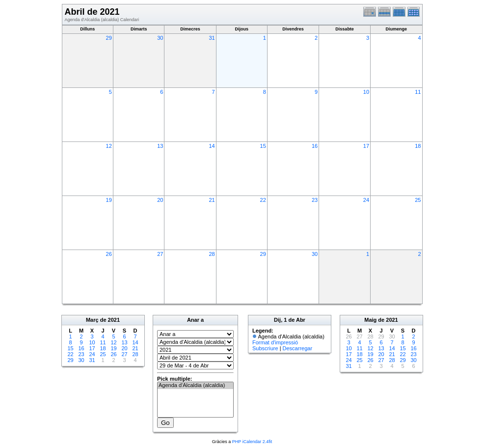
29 (109, 38)
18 (418, 146)
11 (418, 92)
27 (160, 254)
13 (160, 146)
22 (263, 200)
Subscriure (265, 348)
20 (160, 200)
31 (212, 38)
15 (263, 146)
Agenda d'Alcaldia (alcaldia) (195, 386)
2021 (114, 320)
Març (92, 320)
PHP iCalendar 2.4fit (252, 442)
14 (212, 146)
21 (212, 200)
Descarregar (298, 348)
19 (109, 200)
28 (212, 254)
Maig (370, 320)
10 (366, 92)
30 (160, 38)
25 (418, 200)
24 (366, 200)
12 (109, 146)
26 (109, 254)
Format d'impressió (275, 342)
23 (315, 200)
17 (366, 146)
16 (315, 146)
